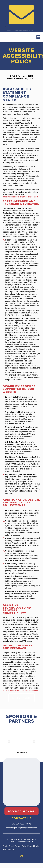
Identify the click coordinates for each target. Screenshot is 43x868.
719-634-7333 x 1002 (22, 824)
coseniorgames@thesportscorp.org (21, 828)
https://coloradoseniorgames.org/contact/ (21, 197)
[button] (11, 37)
